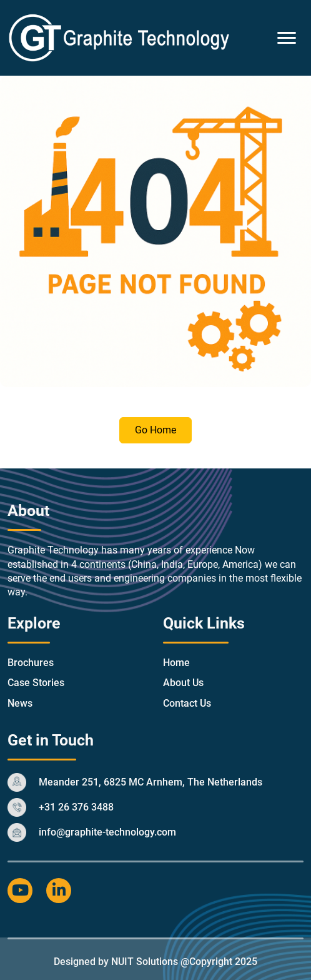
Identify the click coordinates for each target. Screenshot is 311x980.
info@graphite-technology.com (107, 832)
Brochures (31, 663)
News (20, 703)
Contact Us (187, 703)
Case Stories (36, 683)
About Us (183, 683)
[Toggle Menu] (287, 38)
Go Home (155, 430)
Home (176, 663)
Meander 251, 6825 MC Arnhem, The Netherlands (151, 782)
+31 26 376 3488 (76, 807)
